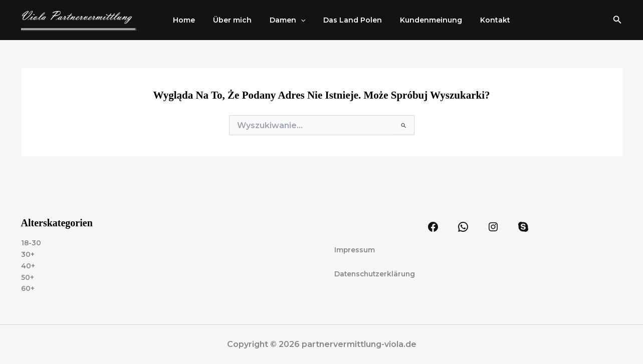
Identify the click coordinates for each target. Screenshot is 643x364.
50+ (28, 277)
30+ (28, 254)
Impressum (355, 249)
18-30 (31, 242)
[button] (617, 20)
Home (182, 20)
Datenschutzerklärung (376, 273)
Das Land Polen (339, 20)
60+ (28, 288)
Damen (277, 20)
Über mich (226, 20)
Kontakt (473, 20)
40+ (28, 265)
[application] (291, 20)
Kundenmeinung (413, 20)
